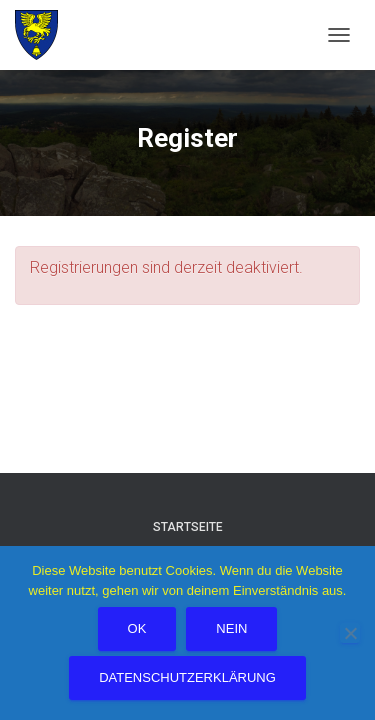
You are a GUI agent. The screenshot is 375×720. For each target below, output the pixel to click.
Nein (231, 628)
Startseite (188, 527)
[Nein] (350, 633)
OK (137, 628)
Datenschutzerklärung (187, 677)
